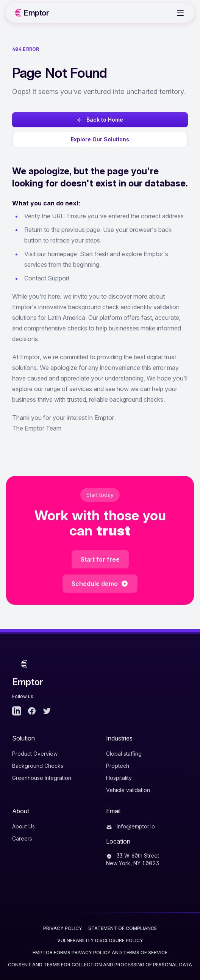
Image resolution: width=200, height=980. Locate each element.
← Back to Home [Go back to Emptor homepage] (100, 120)
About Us (23, 826)
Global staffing (124, 754)
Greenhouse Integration (42, 778)
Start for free (100, 559)
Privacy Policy (63, 928)
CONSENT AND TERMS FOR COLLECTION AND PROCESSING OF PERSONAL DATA (100, 965)
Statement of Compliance (123, 928)
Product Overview (35, 754)
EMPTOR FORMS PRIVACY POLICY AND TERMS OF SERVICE (100, 953)
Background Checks (38, 766)
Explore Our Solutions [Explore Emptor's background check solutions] (100, 139)
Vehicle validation (128, 790)
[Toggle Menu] (180, 13)
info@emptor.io (130, 826)
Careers (22, 838)
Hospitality (119, 778)
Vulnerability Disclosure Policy (100, 940)
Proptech (118, 766)
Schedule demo (100, 584)
